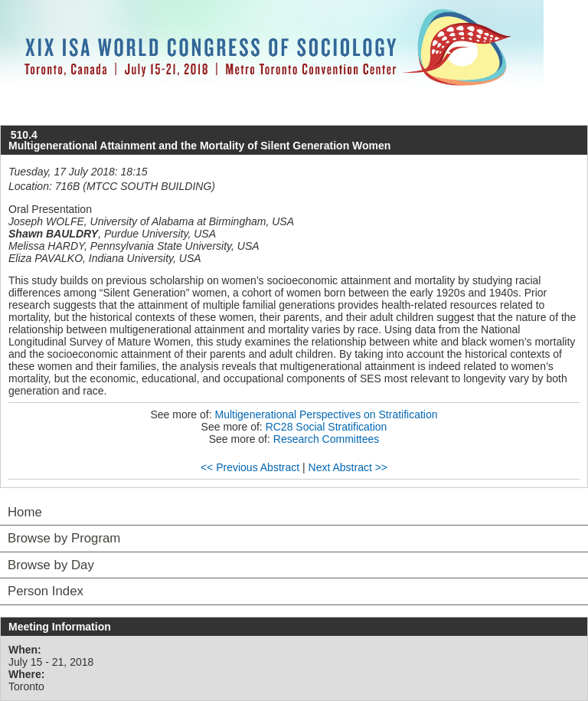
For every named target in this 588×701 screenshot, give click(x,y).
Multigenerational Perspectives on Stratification (327, 414)
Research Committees (327, 439)
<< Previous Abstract (250, 467)
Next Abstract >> (348, 467)
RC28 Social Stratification (327, 427)
